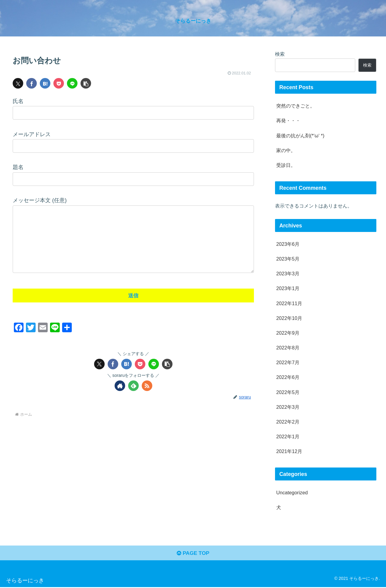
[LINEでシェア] (72, 83)
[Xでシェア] (18, 83)
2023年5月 (288, 259)
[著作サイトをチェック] (120, 398)
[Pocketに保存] (59, 83)
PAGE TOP (193, 554)
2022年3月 (288, 407)
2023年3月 (288, 274)
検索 (280, 54)
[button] (86, 83)
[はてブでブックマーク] (45, 83)
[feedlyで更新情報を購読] (133, 398)
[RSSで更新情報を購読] (147, 398)
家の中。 (286, 150)
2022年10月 (289, 318)
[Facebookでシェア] (32, 83)
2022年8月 (288, 348)
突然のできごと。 (296, 106)
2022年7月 (288, 362)
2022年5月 (288, 392)
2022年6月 (288, 377)
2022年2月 (288, 422)
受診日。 (286, 165)
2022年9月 (288, 333)
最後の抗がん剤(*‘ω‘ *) (300, 136)
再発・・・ (288, 120)
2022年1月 (288, 436)
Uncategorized (292, 493)
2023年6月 (288, 244)
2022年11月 (289, 303)
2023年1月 (288, 288)
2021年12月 (289, 451)
